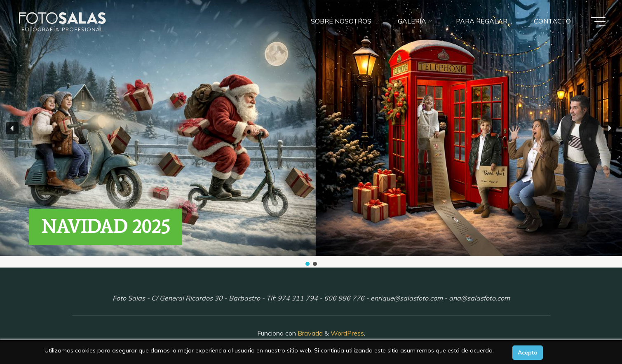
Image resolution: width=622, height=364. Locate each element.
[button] (12, 128)
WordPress (347, 333)
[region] (311, 134)
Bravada (309, 333)
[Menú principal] (598, 21)
